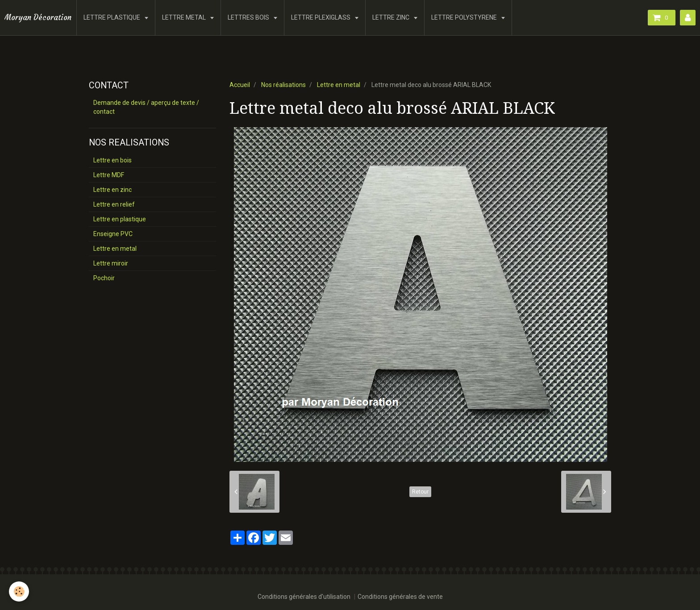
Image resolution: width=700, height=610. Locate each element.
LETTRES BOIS (249, 17)
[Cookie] (19, 591)
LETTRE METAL (185, 17)
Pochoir (104, 278)
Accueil (240, 85)
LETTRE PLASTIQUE (112, 17)
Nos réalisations (283, 85)
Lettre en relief (114, 204)
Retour (420, 492)
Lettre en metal (339, 85)
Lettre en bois (112, 160)
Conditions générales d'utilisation (304, 597)
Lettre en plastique (120, 219)
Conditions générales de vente (400, 597)
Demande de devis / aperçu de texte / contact (146, 107)
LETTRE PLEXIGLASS (321, 17)
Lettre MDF (109, 175)
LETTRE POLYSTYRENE (465, 17)
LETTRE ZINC (392, 17)
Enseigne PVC (113, 234)
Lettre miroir (111, 263)
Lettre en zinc (112, 190)
